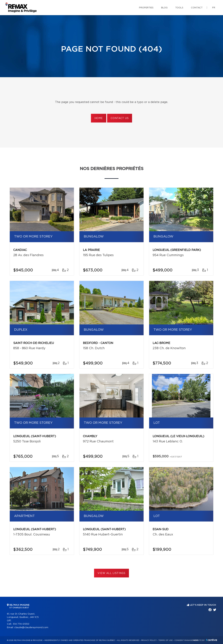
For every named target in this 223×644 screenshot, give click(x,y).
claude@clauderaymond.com (31, 628)
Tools (179, 8)
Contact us (120, 118)
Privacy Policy (149, 640)
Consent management (186, 640)
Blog (164, 8)
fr (214, 8)
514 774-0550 (21, 624)
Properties (146, 8)
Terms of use (166, 640)
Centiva (212, 640)
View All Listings (111, 573)
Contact (197, 8)
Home (99, 118)
